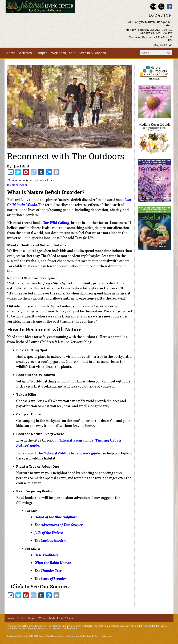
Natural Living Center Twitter (161, 7)
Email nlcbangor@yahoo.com (153, 7)
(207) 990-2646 (163, 45)
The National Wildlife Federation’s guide (68, 453)
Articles (25, 53)
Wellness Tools (63, 53)
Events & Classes (92, 53)
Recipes (41, 53)
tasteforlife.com (17, 185)
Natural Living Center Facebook (169, 7)
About (11, 53)
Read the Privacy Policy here (99, 636)
